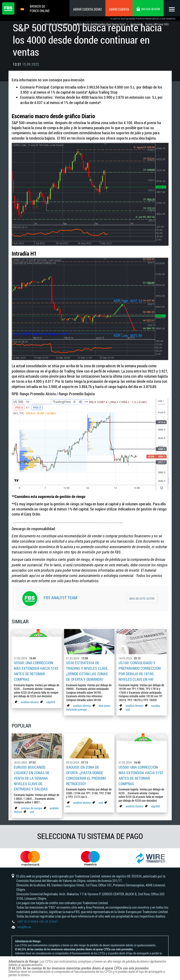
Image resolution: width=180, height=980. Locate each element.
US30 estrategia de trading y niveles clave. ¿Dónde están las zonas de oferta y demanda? (87, 670)
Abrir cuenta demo (87, 9)
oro (68, 804)
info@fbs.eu (24, 926)
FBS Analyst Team (60, 597)
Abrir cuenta (118, 9)
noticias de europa (31, 805)
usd (128, 708)
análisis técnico (30, 701)
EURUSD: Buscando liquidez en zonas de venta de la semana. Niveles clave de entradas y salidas (32, 776)
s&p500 (51, 701)
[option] (30, 856)
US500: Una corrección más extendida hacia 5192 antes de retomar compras (36, 670)
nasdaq (155, 704)
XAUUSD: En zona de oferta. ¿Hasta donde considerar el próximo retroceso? (86, 774)
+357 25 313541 (48, 920)
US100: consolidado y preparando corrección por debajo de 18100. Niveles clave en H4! (140, 670)
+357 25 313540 (27, 920)
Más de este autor (142, 598)
